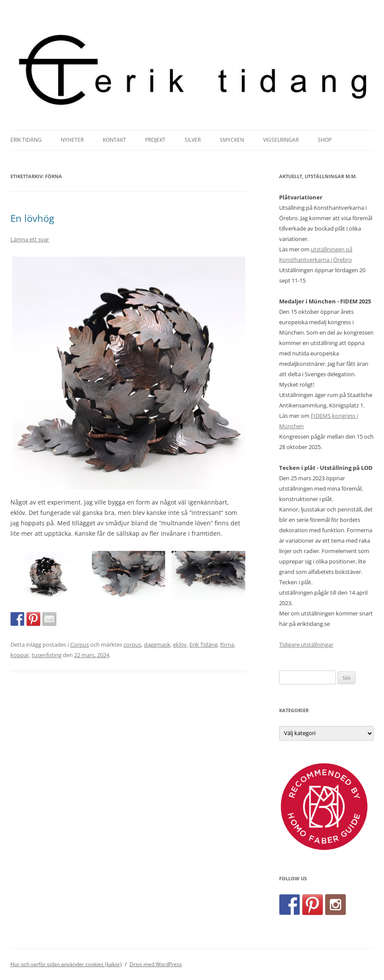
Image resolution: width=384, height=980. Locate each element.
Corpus (80, 645)
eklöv (180, 645)
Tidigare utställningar (306, 645)
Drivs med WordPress (156, 964)
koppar (20, 655)
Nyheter (72, 140)
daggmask (157, 645)
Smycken (232, 140)
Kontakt (114, 140)
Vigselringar (281, 140)
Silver (193, 140)
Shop (325, 140)
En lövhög (32, 218)
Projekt (155, 140)
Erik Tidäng (26, 140)
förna (227, 645)
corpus (132, 645)
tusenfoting (47, 655)
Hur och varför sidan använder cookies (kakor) (66, 964)
